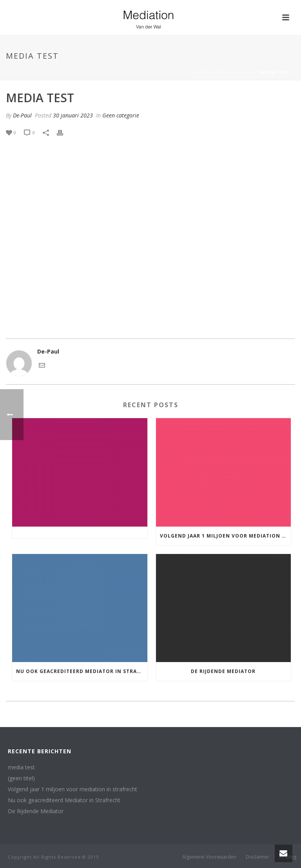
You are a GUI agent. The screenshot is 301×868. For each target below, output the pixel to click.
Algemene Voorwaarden (209, 857)
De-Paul (22, 115)
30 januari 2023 (73, 115)
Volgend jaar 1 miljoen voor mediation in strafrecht (226, 536)
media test (21, 767)
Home (202, 72)
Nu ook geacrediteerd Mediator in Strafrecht (82, 671)
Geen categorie (235, 72)
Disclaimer (257, 857)
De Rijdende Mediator (223, 671)
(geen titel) (21, 778)
